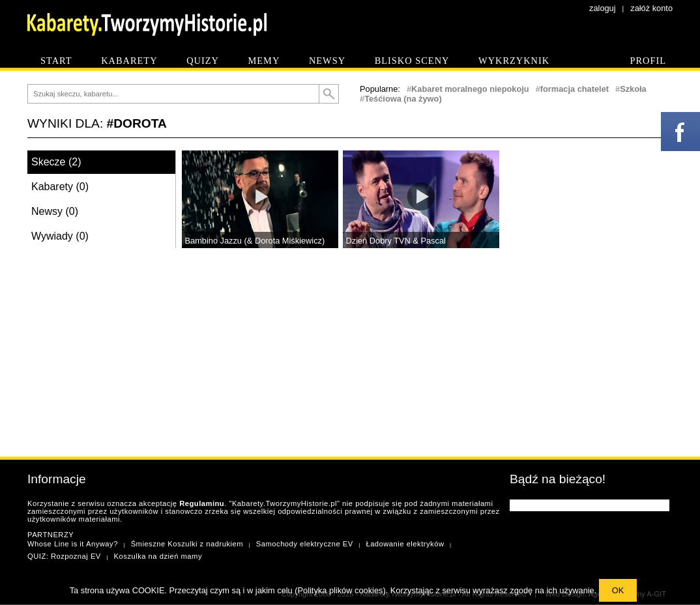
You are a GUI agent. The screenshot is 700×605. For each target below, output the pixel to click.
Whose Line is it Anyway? (73, 544)
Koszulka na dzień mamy (158, 556)
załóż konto (651, 8)
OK (618, 590)
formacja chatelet (575, 89)
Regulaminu (202, 503)
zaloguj (603, 8)
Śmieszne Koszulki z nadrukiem (187, 544)
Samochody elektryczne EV (305, 544)
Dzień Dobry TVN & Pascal (396, 241)
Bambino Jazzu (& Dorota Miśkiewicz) (255, 241)
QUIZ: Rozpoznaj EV (64, 556)
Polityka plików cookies (341, 590)
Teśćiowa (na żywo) (403, 99)
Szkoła (633, 89)
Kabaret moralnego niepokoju (470, 89)
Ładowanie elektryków (405, 544)
